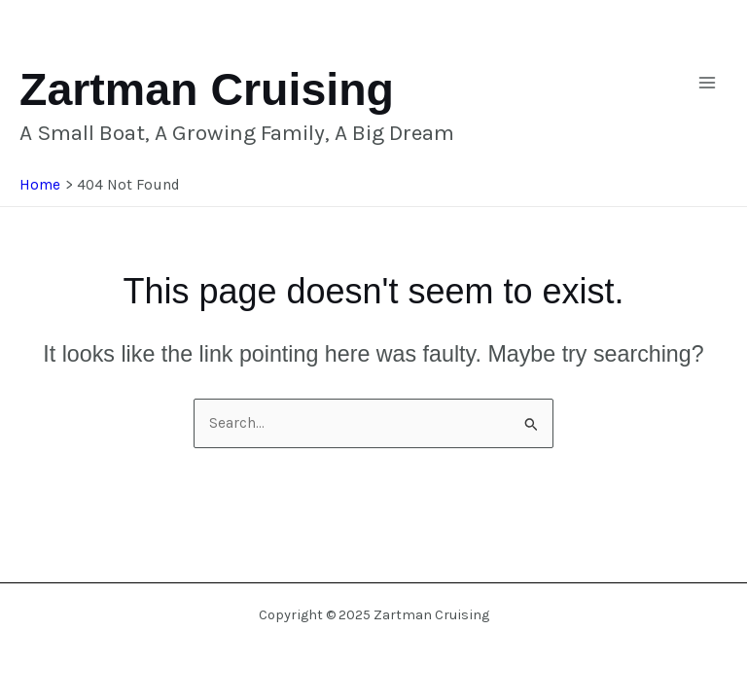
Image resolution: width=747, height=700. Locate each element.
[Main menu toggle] (707, 83)
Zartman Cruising (207, 89)
